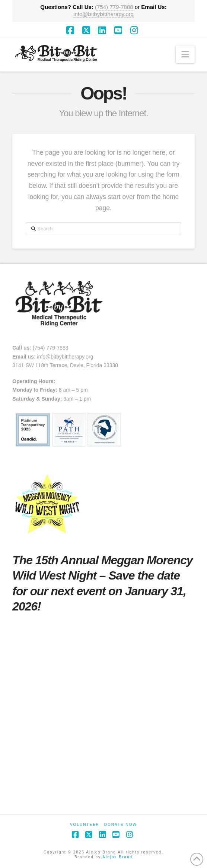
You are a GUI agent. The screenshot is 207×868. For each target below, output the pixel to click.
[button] (185, 54)
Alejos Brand (117, 857)
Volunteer (85, 825)
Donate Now (121, 825)
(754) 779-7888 (115, 7)
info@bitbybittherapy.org (103, 14)
